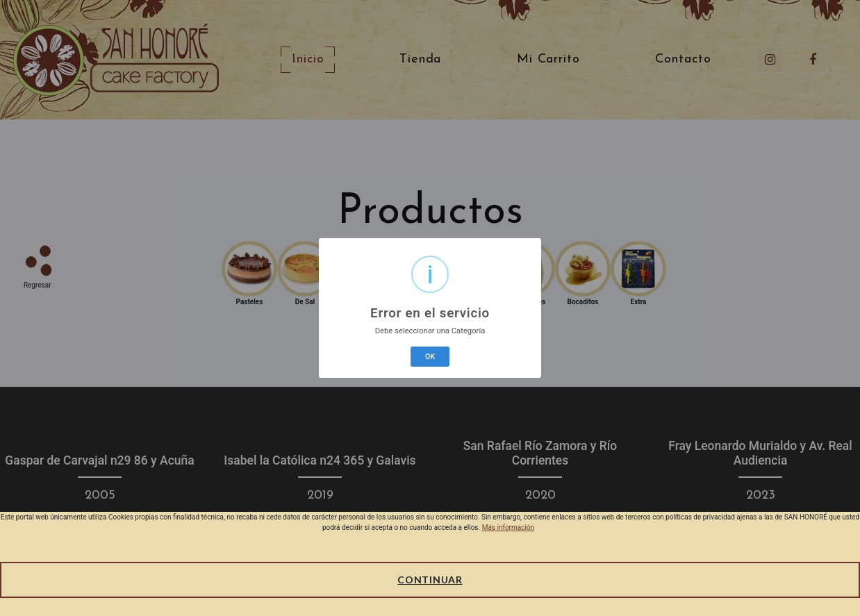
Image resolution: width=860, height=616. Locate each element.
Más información (508, 527)
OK (430, 357)
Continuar (430, 580)
